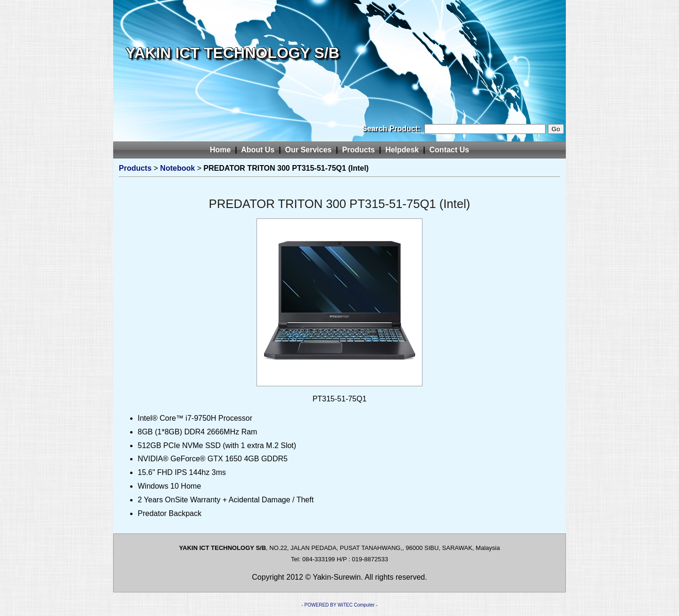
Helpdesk (402, 150)
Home (220, 150)
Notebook (178, 168)
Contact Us (449, 150)
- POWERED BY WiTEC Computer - (340, 605)
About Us (258, 150)
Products (359, 150)
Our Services (309, 150)
